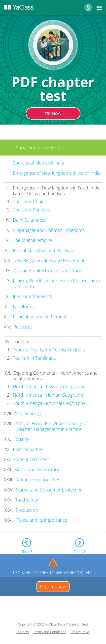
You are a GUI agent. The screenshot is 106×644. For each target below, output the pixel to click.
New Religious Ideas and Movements (50, 260)
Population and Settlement (40, 317)
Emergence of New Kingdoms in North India (57, 173)
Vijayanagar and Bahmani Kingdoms (49, 230)
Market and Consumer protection (49, 490)
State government (31, 459)
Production (27, 510)
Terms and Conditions (50, 632)
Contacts (22, 632)
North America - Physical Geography (49, 387)
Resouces (23, 327)
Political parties (28, 449)
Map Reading (27, 413)
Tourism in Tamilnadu (35, 358)
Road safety (26, 500)
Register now (53, 587)
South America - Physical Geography (49, 403)
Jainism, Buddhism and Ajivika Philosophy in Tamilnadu (56, 283)
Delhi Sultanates (29, 220)
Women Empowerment (39, 480)
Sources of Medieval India (38, 163)
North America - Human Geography (48, 395)
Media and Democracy (37, 470)
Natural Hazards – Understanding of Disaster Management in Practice (52, 426)
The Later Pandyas (31, 210)
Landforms (24, 307)
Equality (21, 439)
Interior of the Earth (33, 296)
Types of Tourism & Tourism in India (49, 350)
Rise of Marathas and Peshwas (43, 250)
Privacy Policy (80, 632)
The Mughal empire (32, 240)
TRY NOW (53, 113)
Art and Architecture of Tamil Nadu (48, 271)
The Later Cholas (30, 201)
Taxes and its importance (42, 520)
